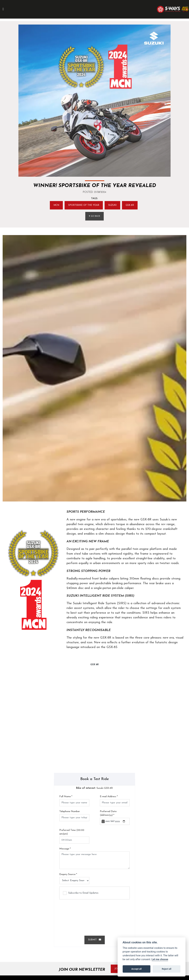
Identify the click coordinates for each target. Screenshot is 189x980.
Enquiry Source (68, 875)
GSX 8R (94, 665)
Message (65, 850)
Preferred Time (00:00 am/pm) (72, 833)
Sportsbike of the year (83, 206)
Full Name (66, 797)
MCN (54, 206)
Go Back (94, 217)
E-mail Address (109, 797)
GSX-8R (133, 206)
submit (95, 941)
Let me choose (160, 959)
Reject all (167, 969)
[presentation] (95, 917)
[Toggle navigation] (5, 9)
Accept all (137, 969)
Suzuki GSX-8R (94, 789)
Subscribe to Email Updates (81, 894)
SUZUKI (114, 206)
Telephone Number (70, 812)
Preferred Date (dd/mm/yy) (108, 814)
